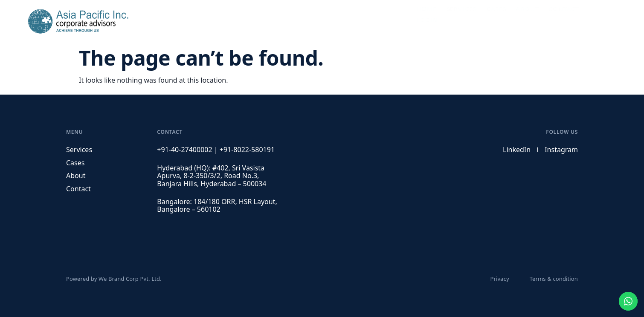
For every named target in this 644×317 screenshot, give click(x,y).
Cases (493, 21)
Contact (557, 21)
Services (460, 21)
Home (426, 21)
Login (591, 21)
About (523, 21)
